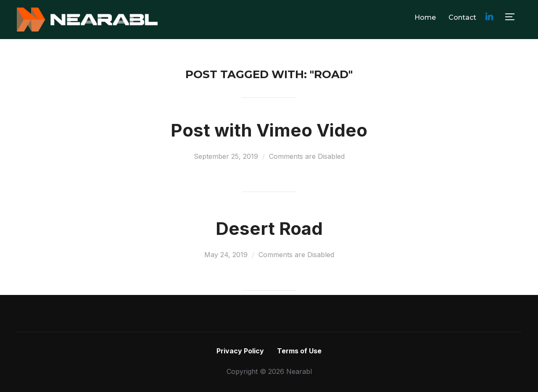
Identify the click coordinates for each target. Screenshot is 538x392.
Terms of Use (299, 351)
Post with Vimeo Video (269, 130)
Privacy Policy (240, 351)
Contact (462, 17)
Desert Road (269, 228)
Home (425, 17)
